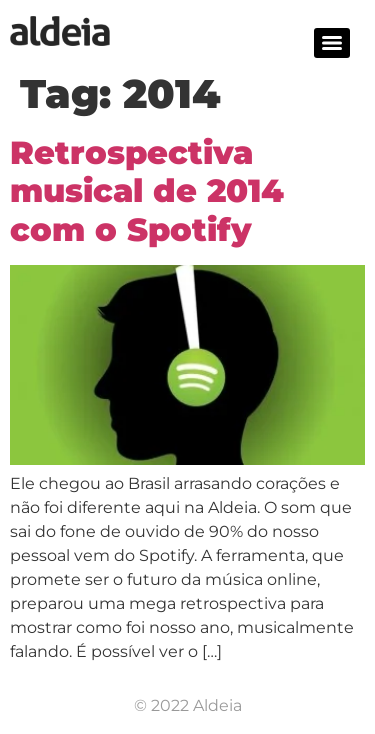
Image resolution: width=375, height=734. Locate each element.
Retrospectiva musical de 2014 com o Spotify (147, 191)
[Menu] (332, 43)
